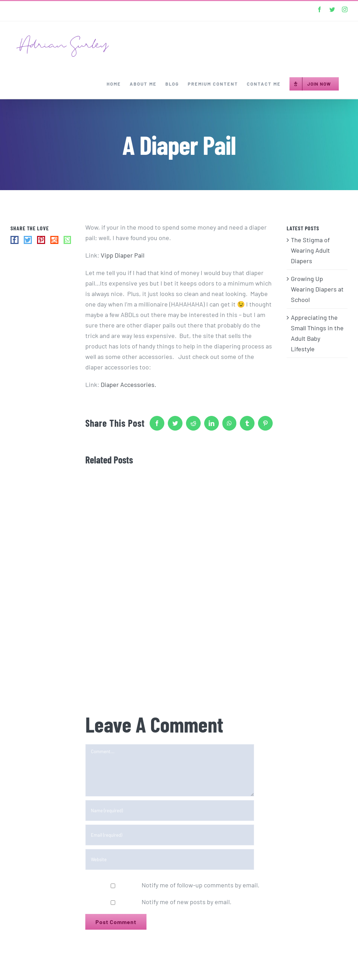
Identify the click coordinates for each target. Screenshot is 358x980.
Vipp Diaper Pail (123, 255)
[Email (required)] (170, 835)
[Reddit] (54, 240)
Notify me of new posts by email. (187, 902)
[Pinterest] (41, 240)
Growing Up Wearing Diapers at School (317, 289)
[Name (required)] (170, 810)
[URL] (170, 859)
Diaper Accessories (128, 384)
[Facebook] (15, 240)
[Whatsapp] (67, 240)
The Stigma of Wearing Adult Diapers (310, 250)
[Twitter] (28, 240)
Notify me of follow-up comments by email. (201, 885)
